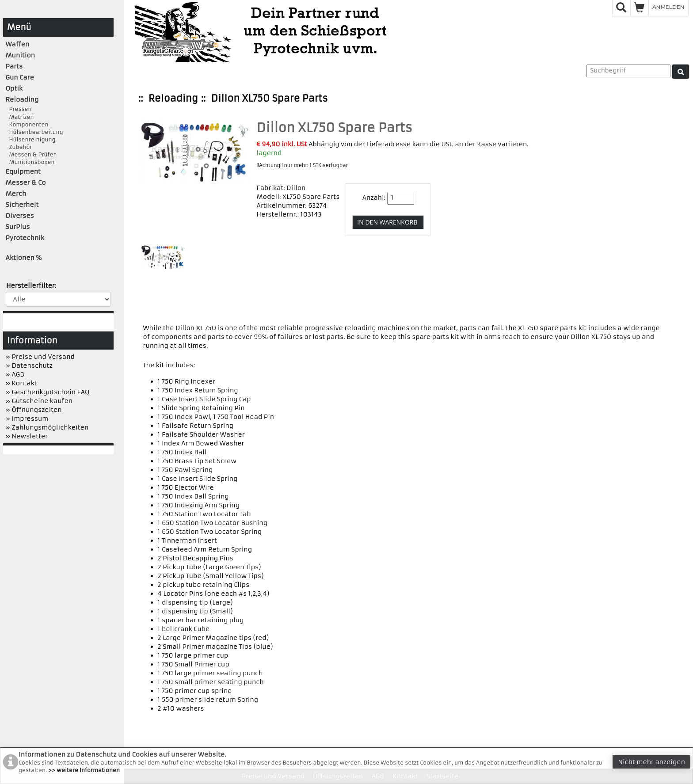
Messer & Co (26, 183)
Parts (14, 66)
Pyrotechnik (25, 238)
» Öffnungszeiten (34, 410)
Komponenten (27, 124)
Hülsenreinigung (31, 139)
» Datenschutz (29, 365)
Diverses (20, 216)
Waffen (18, 44)
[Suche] (681, 72)
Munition (21, 55)
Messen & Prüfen (31, 154)
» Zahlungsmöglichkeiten (47, 427)
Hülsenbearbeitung (34, 132)
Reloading (173, 98)
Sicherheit (22, 205)
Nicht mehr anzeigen (651, 762)
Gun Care (20, 77)
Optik (14, 88)
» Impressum (27, 419)
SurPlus (18, 227)
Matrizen (20, 117)
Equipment (23, 171)
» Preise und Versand (40, 357)
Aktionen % (24, 258)
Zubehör (19, 147)
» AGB (15, 374)
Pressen (19, 109)
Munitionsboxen (30, 162)
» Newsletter (27, 436)
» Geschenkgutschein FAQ (48, 392)
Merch (16, 194)
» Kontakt (21, 383)
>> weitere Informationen (84, 770)
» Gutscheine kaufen (39, 401)
